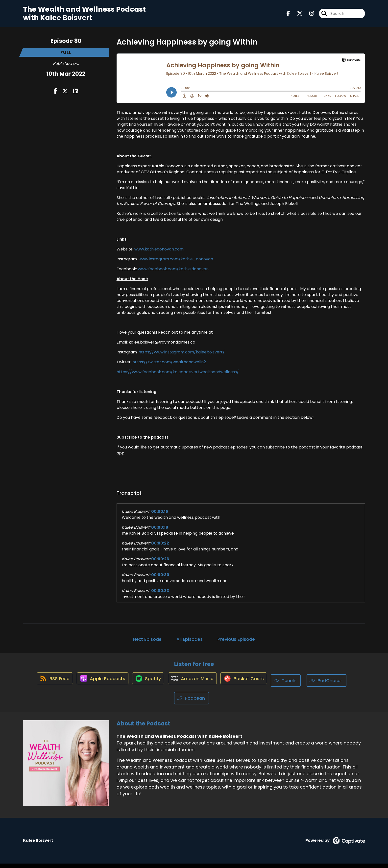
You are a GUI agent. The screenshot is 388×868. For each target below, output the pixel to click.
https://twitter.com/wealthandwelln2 (169, 366)
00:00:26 (160, 563)
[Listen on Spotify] (147, 685)
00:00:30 (160, 579)
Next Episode (147, 643)
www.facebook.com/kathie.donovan (173, 273)
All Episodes (190, 643)
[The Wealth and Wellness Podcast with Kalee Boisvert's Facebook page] (288, 16)
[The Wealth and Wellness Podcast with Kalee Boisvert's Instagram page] (309, 16)
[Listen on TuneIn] (293, 685)
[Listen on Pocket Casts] (249, 685)
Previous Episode (236, 643)
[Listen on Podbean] (192, 703)
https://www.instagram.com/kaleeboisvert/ (182, 356)
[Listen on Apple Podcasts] (99, 685)
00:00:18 (160, 532)
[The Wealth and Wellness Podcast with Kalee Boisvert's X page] (297, 16)
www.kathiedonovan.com (159, 253)
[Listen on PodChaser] (334, 685)
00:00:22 (160, 547)
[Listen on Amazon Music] (194, 685)
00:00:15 (160, 516)
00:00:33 (160, 595)
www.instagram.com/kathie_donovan (176, 263)
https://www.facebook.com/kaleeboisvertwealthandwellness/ (178, 376)
